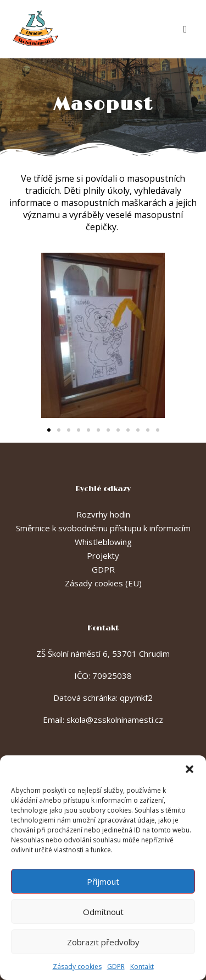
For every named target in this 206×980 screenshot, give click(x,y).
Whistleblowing (103, 542)
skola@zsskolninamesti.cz (115, 720)
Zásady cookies (77, 967)
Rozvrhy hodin (103, 514)
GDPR (116, 967)
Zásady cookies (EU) (103, 583)
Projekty (103, 556)
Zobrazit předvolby (103, 942)
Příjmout (103, 881)
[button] (190, 769)
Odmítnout (103, 912)
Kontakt (142, 967)
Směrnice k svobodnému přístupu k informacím (103, 528)
